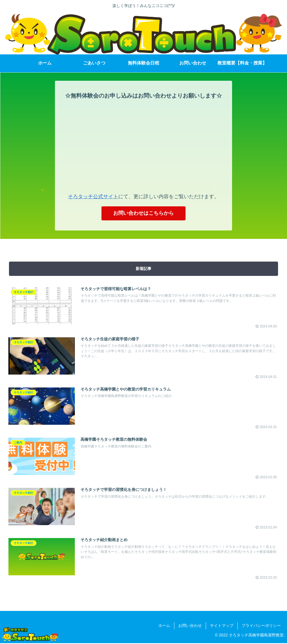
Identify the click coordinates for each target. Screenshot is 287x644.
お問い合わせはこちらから (143, 213)
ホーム (164, 627)
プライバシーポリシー (261, 627)
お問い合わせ (190, 627)
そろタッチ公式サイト (93, 197)
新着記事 (143, 269)
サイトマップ (222, 627)
